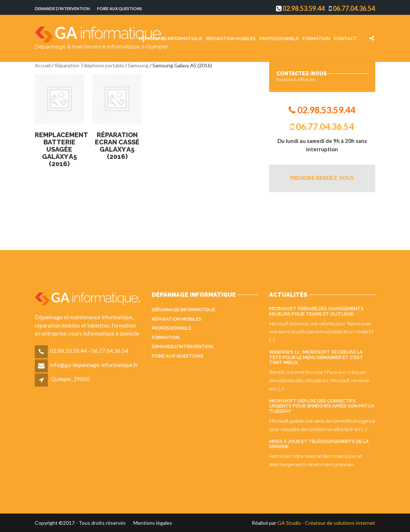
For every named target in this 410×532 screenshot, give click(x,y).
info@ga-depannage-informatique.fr (94, 365)
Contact (345, 38)
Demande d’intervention (62, 9)
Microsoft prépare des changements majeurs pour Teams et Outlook (316, 311)
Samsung (138, 65)
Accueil (43, 65)
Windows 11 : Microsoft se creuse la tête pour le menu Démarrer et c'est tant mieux (316, 357)
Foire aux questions (120, 9)
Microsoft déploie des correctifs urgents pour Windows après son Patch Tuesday (322, 406)
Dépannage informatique (171, 38)
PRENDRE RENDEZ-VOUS (322, 178)
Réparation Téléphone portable (89, 65)
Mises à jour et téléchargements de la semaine (319, 444)
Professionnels (279, 38)
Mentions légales (153, 523)
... (272, 340)
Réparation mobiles (231, 38)
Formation (316, 38)
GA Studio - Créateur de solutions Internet (326, 523)
